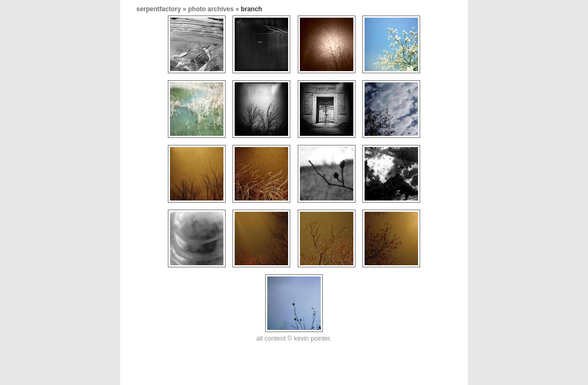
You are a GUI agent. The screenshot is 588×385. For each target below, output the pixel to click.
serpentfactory (158, 9)
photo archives (211, 9)
